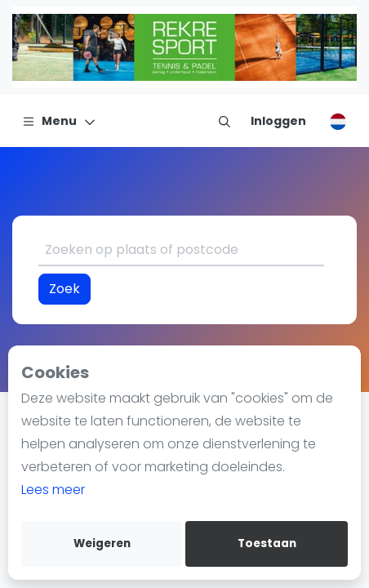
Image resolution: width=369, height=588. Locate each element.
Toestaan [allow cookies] (267, 543)
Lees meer (53, 490)
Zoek (64, 289)
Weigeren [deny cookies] (102, 543)
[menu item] (225, 121)
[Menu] (59, 121)
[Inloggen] (278, 121)
